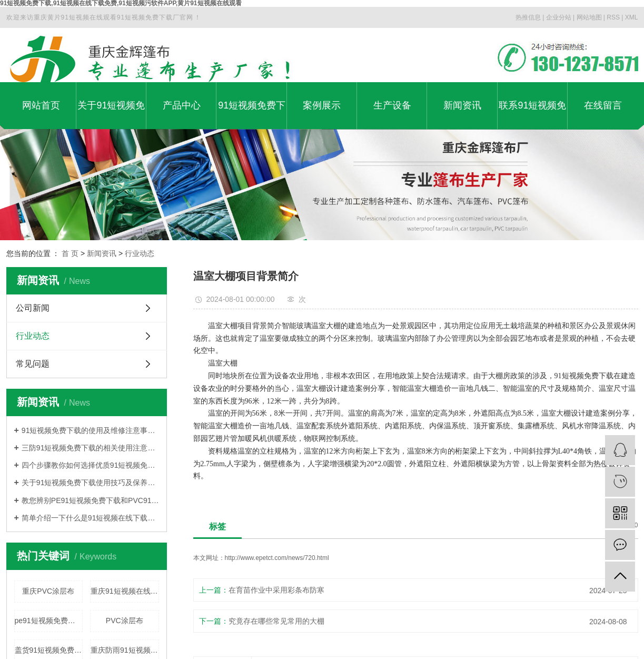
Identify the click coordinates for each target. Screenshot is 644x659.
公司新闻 (33, 308)
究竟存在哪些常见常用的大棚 (276, 621)
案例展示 (322, 105)
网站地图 (589, 17)
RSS (613, 17)
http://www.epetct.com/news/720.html (277, 558)
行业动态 (140, 253)
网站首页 (41, 105)
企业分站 (559, 17)
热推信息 (528, 17)
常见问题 (33, 364)
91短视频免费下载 (252, 115)
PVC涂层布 (125, 621)
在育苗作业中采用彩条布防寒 (276, 590)
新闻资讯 (462, 105)
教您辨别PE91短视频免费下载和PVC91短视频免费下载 (90, 500)
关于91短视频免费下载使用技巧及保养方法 (90, 483)
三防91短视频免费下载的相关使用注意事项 (90, 448)
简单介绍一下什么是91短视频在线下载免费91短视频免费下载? (90, 518)
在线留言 (603, 105)
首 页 (70, 253)
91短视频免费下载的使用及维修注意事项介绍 (90, 430)
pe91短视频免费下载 (49, 621)
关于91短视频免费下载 (111, 115)
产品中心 (182, 105)
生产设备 (392, 105)
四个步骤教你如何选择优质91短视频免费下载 (90, 465)
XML (632, 17)
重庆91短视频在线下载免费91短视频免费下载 (125, 591)
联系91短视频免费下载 (532, 115)
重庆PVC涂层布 (48, 591)
